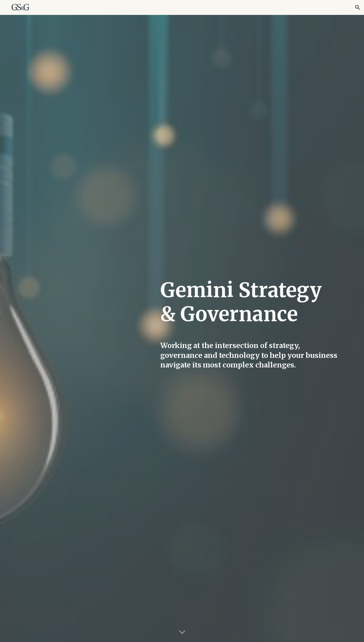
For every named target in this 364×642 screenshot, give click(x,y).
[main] (249, 306)
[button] (358, 7)
